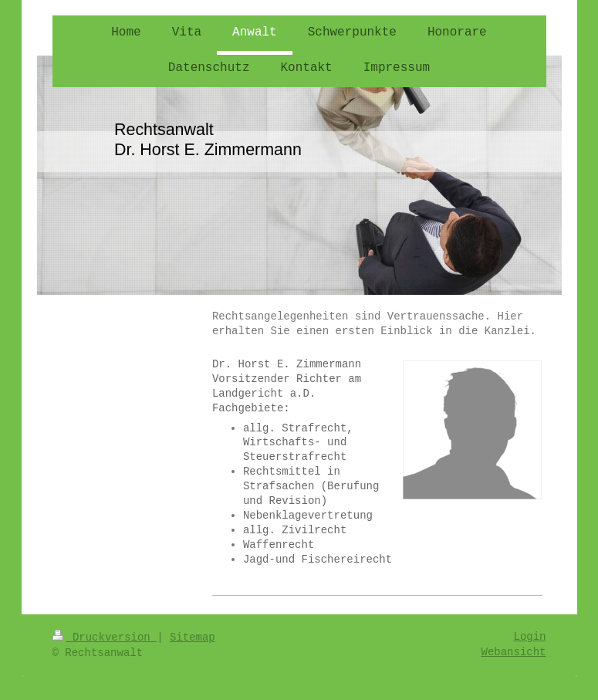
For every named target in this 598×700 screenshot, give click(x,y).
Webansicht (513, 652)
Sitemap (193, 637)
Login (529, 637)
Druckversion (105, 637)
